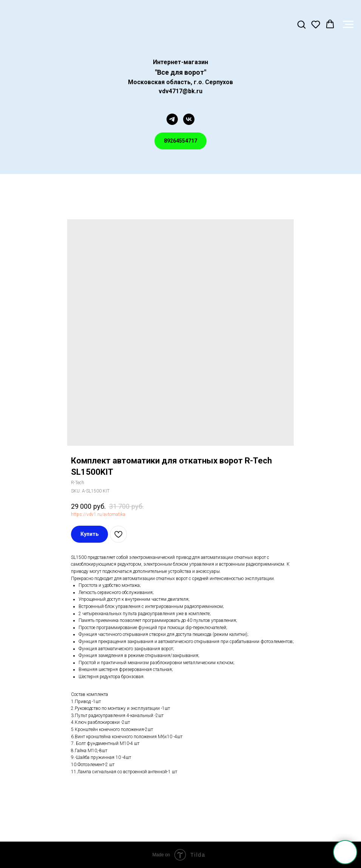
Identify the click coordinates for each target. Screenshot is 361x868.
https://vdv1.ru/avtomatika (98, 514)
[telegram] (172, 119)
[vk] (189, 119)
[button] (301, 24)
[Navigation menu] (348, 25)
